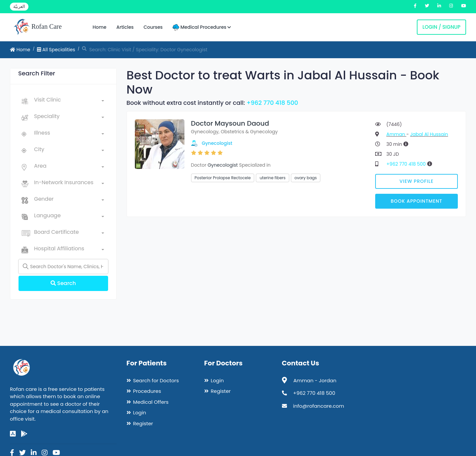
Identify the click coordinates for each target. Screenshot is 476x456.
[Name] (63, 267)
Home (99, 27)
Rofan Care (38, 27)
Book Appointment (416, 201)
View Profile (417, 181)
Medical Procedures (202, 27)
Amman (396, 134)
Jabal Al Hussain (429, 134)
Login (140, 413)
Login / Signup (441, 27)
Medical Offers (151, 402)
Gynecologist (217, 143)
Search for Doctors (156, 380)
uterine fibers (272, 178)
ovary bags (306, 178)
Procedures (147, 391)
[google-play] (24, 434)
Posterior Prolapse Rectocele (223, 178)
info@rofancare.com (319, 406)
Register (143, 423)
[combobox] (69, 101)
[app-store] (13, 434)
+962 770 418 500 (272, 103)
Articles (125, 27)
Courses (153, 27)
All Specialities (56, 50)
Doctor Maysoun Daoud (230, 123)
